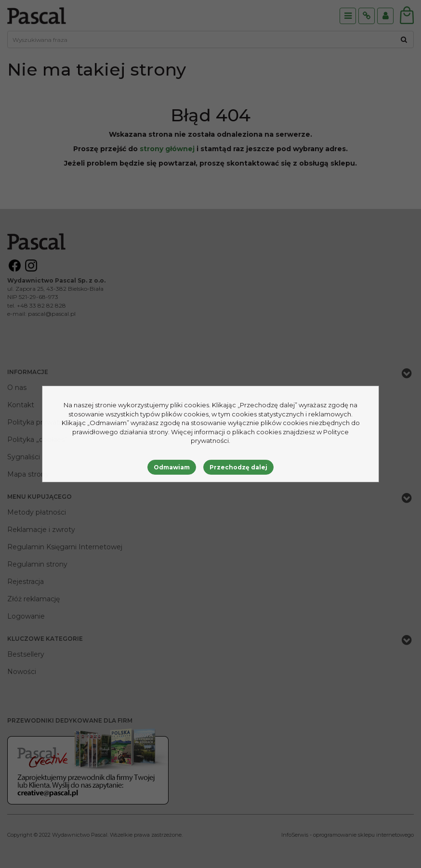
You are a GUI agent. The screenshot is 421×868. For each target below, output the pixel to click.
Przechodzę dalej (238, 467)
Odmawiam (172, 467)
